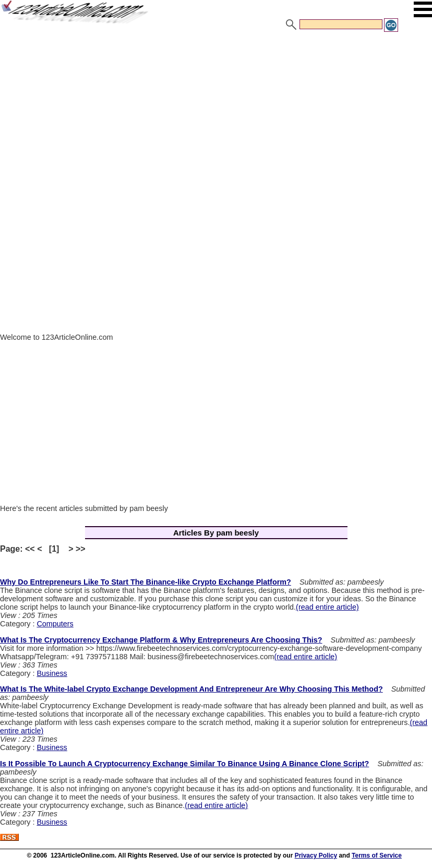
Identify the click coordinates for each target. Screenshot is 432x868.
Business (52, 673)
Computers (55, 624)
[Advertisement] (216, 111)
